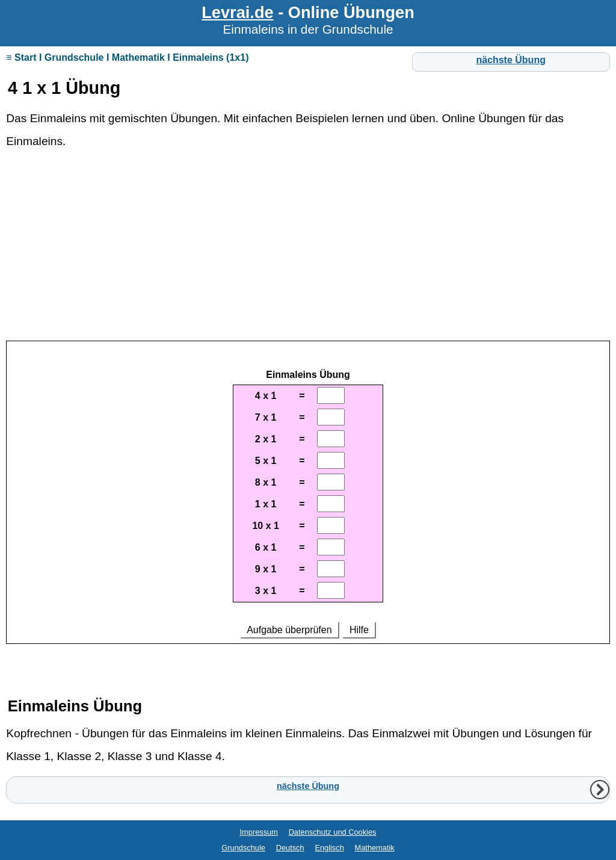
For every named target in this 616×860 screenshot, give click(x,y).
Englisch (329, 848)
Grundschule (243, 848)
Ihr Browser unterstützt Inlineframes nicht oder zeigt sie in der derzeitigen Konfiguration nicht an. (308, 500)
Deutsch (290, 848)
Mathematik (375, 848)
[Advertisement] (308, 251)
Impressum (259, 832)
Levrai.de (237, 12)
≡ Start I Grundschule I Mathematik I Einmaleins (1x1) (127, 57)
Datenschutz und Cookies (333, 832)
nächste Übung (511, 60)
